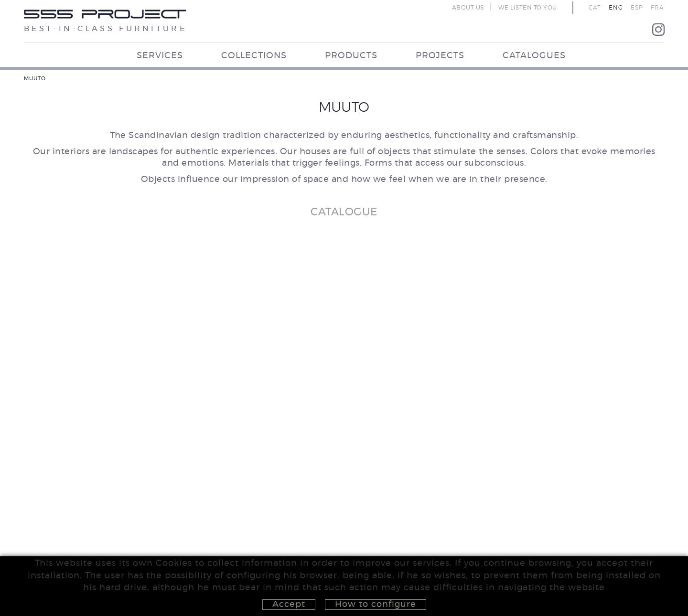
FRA (657, 8)
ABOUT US (468, 8)
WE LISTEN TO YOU (528, 8)
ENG (616, 8)
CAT (595, 8)
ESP (637, 8)
